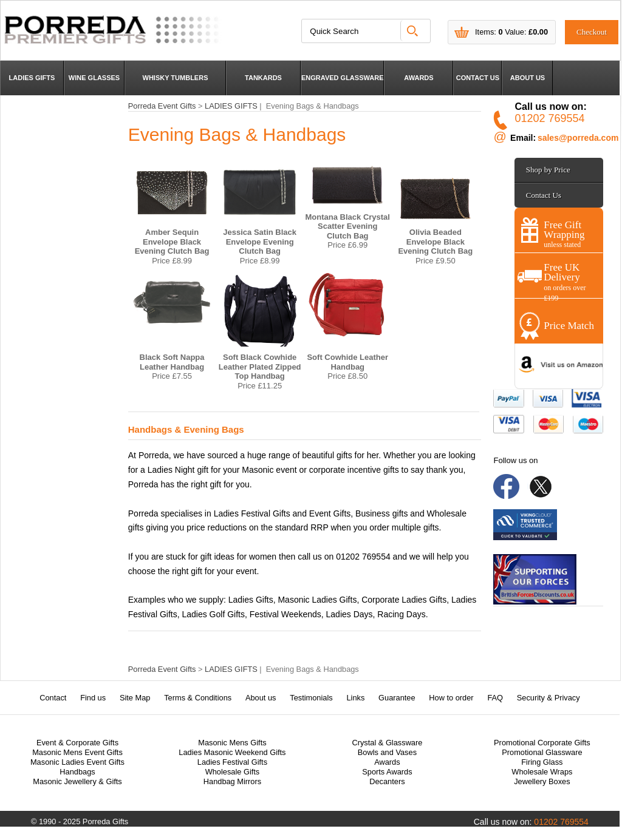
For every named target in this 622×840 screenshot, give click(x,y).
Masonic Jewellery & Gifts (77, 781)
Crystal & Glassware (387, 743)
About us (261, 698)
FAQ (495, 698)
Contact (53, 698)
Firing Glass (542, 762)
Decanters (387, 781)
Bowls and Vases (387, 752)
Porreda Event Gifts (162, 106)
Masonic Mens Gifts (232, 743)
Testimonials (311, 698)
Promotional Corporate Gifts (542, 743)
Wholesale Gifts (233, 772)
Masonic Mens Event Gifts (77, 752)
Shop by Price (548, 170)
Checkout (592, 32)
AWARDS (419, 78)
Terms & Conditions (198, 698)
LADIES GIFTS (32, 78)
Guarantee (397, 698)
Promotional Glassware (542, 752)
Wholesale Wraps (542, 772)
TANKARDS (263, 78)
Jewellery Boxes (542, 781)
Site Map (135, 698)
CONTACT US (478, 78)
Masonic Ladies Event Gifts (77, 762)
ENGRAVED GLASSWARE (342, 78)
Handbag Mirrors (232, 781)
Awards (387, 762)
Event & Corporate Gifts (77, 743)
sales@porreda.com (578, 138)
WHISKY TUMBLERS (176, 78)
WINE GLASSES (94, 78)
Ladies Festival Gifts (232, 762)
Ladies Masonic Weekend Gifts (232, 752)
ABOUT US (528, 78)
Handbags (77, 772)
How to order (451, 698)
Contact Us (544, 195)
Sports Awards (387, 772)
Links (355, 698)
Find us (93, 698)
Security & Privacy (549, 698)
